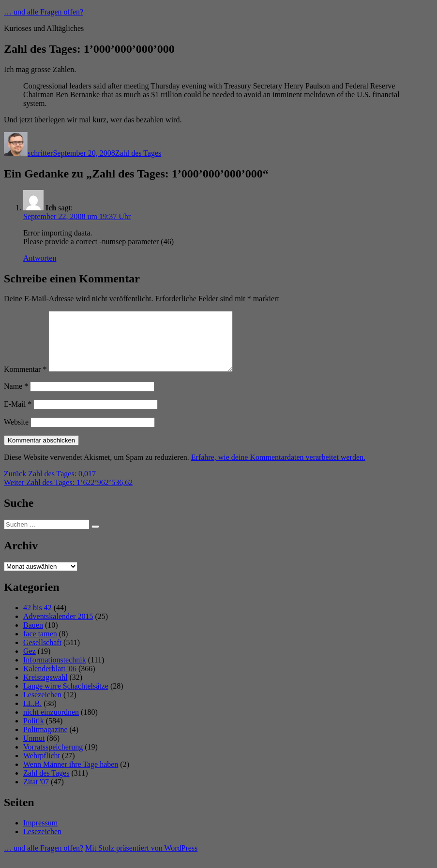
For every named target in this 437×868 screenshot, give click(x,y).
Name (16, 398)
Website (16, 434)
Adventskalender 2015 (58, 628)
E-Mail (18, 416)
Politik (34, 732)
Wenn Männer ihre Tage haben (71, 776)
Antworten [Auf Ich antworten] (40, 258)
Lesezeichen (42, 706)
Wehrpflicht (42, 767)
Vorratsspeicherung (53, 758)
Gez (30, 663)
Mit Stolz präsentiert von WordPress (141, 860)
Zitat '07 (36, 793)
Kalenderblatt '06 (50, 680)
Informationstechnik (55, 671)
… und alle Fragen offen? (44, 12)
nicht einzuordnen (51, 724)
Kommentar (25, 381)
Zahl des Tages (138, 153)
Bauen (33, 637)
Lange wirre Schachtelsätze (66, 698)
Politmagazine (45, 741)
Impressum (40, 834)
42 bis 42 (38, 619)
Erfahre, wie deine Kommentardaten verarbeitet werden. (278, 469)
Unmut (34, 750)
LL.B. (32, 715)
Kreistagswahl (45, 689)
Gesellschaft (42, 654)
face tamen (40, 645)
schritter (40, 153)
